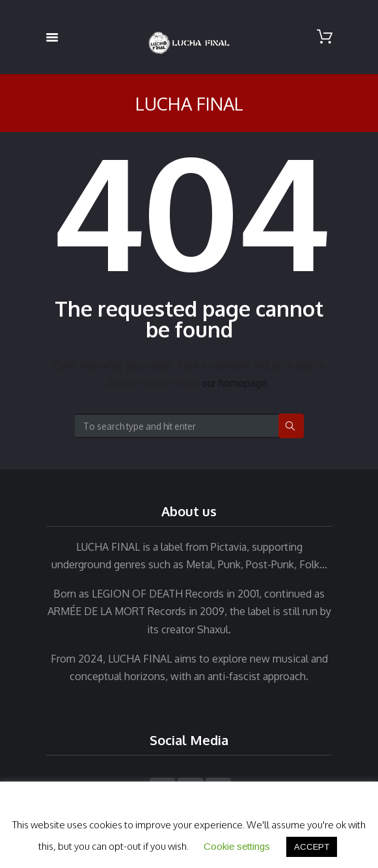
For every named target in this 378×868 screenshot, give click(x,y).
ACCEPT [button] (312, 847)
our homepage (235, 383)
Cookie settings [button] (237, 846)
